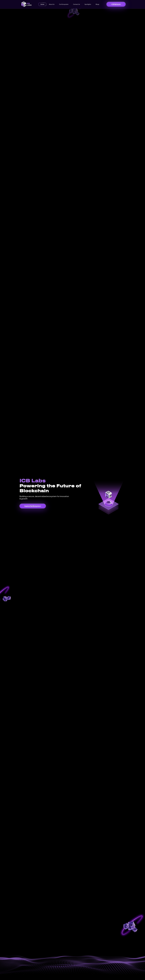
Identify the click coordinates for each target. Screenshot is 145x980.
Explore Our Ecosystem (33, 506)
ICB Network (116, 4)
